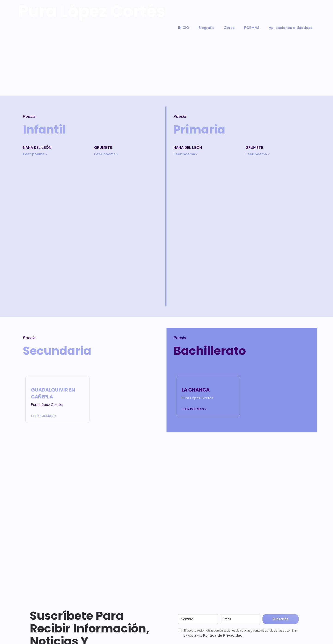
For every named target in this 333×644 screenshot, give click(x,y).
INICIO (184, 28)
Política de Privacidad (223, 635)
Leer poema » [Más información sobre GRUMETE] (106, 154)
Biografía (206, 28)
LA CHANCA (196, 390)
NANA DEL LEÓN (37, 147)
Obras (229, 28)
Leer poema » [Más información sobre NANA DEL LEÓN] (35, 154)
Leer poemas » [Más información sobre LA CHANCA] (194, 409)
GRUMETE (103, 147)
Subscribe (281, 619)
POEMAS (252, 28)
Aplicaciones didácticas (291, 28)
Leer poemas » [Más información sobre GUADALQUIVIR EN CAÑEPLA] (44, 416)
